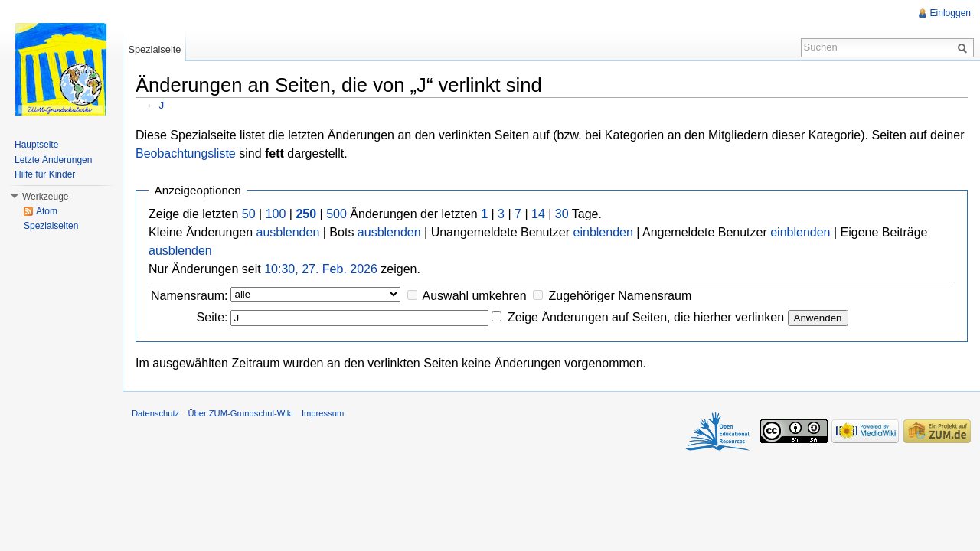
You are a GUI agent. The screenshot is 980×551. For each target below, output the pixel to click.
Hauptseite (36, 145)
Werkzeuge (45, 197)
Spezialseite (154, 49)
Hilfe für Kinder (45, 174)
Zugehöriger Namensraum (620, 296)
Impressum (323, 413)
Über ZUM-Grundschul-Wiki (240, 413)
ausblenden (288, 232)
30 (562, 214)
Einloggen (951, 13)
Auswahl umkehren (475, 296)
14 (538, 214)
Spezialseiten (51, 226)
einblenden (603, 232)
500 (336, 214)
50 (249, 214)
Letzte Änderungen (53, 160)
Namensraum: (189, 296)
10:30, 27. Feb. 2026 (321, 269)
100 (276, 214)
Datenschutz (155, 413)
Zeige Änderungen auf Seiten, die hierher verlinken (646, 317)
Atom (47, 211)
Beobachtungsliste (186, 153)
